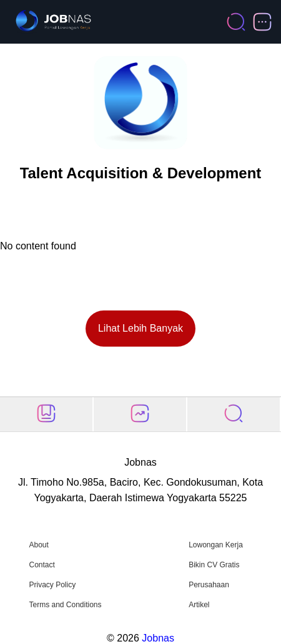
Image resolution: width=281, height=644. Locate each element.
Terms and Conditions (65, 605)
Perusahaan (209, 585)
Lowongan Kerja (216, 545)
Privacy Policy (52, 585)
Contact (42, 565)
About (38, 545)
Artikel (199, 605)
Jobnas (158, 638)
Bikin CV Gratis (214, 565)
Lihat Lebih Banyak (140, 328)
